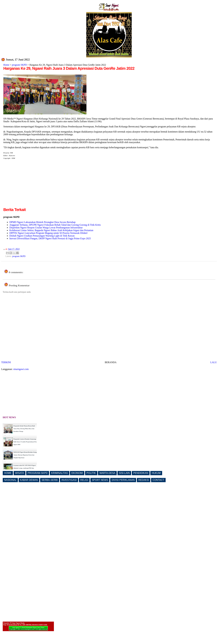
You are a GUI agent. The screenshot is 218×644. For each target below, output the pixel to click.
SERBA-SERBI (50, 480)
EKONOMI (77, 473)
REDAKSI (144, 480)
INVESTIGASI (69, 480)
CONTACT (158, 480)
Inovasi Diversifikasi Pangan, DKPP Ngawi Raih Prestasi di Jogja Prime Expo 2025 (50, 238)
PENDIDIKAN (141, 473)
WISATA (20, 473)
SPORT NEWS (100, 480)
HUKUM (156, 473)
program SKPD (19, 65)
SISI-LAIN (124, 473)
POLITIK (91, 473)
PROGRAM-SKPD (38, 473)
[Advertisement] (29, 186)
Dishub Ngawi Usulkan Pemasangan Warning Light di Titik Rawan (42, 236)
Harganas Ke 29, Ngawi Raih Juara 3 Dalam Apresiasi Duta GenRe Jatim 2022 (69, 68)
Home (6, 65)
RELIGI (84, 480)
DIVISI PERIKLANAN (123, 480)
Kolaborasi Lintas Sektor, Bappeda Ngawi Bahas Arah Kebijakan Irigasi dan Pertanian (51, 230)
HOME (8, 473)
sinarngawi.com (21, 369)
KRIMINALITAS (59, 473)
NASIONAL (10, 480)
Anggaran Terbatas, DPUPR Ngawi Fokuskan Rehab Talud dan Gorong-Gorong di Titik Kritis (55, 225)
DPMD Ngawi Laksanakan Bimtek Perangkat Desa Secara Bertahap (42, 222)
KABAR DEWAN (29, 480)
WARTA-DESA (107, 473)
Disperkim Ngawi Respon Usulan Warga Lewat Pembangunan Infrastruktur (46, 228)
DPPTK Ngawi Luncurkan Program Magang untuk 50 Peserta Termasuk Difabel (48, 233)
